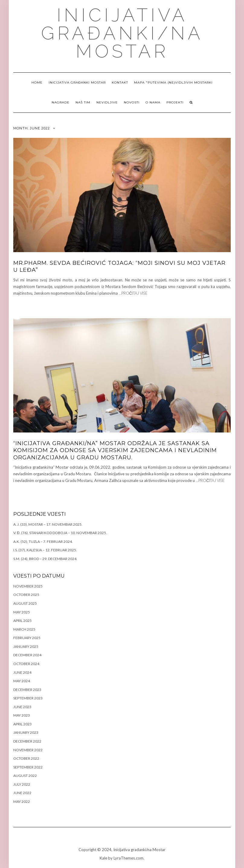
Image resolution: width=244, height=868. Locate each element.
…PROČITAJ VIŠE (133, 293)
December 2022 (27, 741)
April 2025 (22, 621)
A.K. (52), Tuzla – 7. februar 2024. (43, 542)
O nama (153, 102)
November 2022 (28, 750)
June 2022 (22, 793)
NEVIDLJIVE (107, 102)
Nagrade (61, 102)
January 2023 (26, 732)
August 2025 (25, 603)
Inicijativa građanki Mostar (77, 82)
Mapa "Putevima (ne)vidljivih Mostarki (173, 82)
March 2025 (24, 629)
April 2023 (22, 724)
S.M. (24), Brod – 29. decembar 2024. (45, 559)
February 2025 (27, 638)
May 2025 (22, 612)
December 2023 (27, 690)
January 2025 (26, 646)
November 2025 (28, 586)
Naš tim (83, 102)
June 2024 (22, 672)
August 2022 (25, 776)
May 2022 (22, 801)
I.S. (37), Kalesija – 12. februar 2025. (45, 550)
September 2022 (28, 767)
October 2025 (26, 595)
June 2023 (22, 707)
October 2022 (26, 758)
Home (37, 82)
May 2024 (22, 681)
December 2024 (27, 655)
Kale (103, 858)
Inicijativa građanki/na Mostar (122, 33)
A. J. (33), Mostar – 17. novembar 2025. (48, 524)
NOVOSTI (132, 102)
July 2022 (22, 784)
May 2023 (22, 715)
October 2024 (26, 664)
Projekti (175, 102)
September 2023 (28, 698)
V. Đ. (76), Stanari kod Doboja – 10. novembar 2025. (60, 533)
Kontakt (120, 82)
